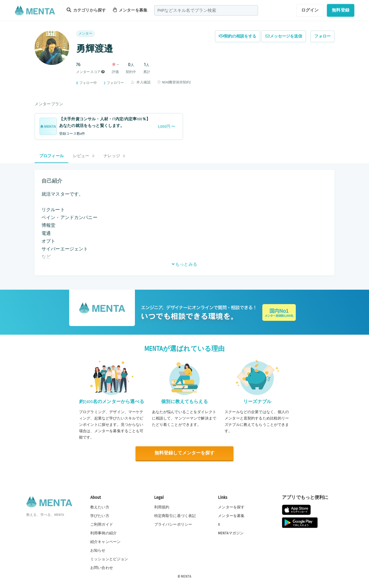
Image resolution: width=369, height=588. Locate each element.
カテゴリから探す (86, 10)
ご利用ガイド (102, 524)
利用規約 (162, 507)
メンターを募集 (130, 10)
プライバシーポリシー (173, 524)
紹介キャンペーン (105, 542)
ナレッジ (114, 156)
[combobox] (206, 10)
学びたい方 (100, 516)
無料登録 (341, 10)
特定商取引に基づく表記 (175, 516)
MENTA (186, 576)
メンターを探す (231, 507)
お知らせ (98, 550)
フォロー (322, 36)
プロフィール (51, 156)
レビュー (84, 156)
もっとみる (184, 264)
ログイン (310, 10)
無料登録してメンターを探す (184, 453)
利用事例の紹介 (103, 533)
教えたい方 (100, 507)
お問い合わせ (102, 568)
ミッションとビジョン (109, 559)
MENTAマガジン (231, 533)
